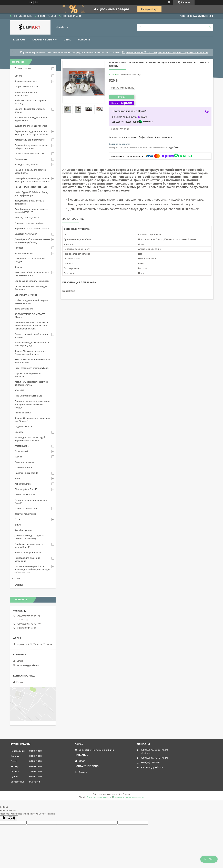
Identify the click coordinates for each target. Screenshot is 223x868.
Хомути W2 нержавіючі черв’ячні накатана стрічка (31, 383)
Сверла (18, 76)
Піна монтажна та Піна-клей (29, 396)
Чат (209, 859)
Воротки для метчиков (26, 295)
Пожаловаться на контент (99, 797)
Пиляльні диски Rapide (26, 473)
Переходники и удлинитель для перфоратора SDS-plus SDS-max (31, 133)
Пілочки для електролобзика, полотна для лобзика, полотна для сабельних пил (32, 569)
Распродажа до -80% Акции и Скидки (30, 260)
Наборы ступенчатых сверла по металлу (31, 102)
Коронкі (18, 457)
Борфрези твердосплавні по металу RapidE (29, 546)
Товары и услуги (43, 40)
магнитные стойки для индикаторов (26, 94)
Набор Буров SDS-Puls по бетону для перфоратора (32, 194)
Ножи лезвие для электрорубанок (32, 368)
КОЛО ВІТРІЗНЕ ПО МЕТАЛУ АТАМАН (30, 316)
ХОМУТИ (19, 390)
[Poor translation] (12, 818)
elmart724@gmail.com (28, 665)
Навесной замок (23, 413)
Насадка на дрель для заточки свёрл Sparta (30, 171)
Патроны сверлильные (26, 87)
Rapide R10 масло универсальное (32, 228)
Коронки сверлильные (33, 52)
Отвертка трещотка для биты (29, 223)
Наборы (19, 248)
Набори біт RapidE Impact (28, 553)
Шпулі (18, 525)
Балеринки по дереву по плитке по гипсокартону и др (32, 344)
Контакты (85, 40)
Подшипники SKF (23, 427)
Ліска (17, 519)
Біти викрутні (21, 451)
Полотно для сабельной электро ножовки (31, 336)
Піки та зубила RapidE (26, 489)
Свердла (19, 432)
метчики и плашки (24, 253)
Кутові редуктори (23, 530)
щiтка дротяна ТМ (24, 309)
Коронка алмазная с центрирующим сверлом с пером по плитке (84, 52)
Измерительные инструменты (30, 140)
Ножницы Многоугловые (27, 218)
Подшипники (21, 159)
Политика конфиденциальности (129, 797)
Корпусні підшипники (25, 514)
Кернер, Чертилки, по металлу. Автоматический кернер (30, 353)
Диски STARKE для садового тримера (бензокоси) (29, 537)
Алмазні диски (22, 446)
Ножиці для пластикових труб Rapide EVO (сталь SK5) (30, 439)
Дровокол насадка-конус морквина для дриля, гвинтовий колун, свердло (32, 404)
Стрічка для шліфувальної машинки (28, 375)
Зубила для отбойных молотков (31, 126)
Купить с (122, 103)
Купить (122, 97)
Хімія (17, 478)
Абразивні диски (23, 484)
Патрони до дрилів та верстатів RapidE (31, 502)
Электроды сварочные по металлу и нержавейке (32, 361)
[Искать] (210, 27)
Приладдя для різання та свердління (27, 559)
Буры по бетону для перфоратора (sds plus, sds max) (32, 147)
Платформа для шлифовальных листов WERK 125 (31, 211)
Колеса (18, 267)
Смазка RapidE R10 (25, 495)
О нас (67, 40)
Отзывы (19, 585)
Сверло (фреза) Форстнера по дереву (30, 110)
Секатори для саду (24, 462)
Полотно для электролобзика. (30, 154)
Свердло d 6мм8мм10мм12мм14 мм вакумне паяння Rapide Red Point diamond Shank (31, 326)
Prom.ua (127, 794)
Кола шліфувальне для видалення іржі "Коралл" (32, 420)
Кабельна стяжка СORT (27, 508)
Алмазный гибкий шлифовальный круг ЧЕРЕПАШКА (32, 274)
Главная (19, 40)
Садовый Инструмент (26, 234)
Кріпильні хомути (23, 468)
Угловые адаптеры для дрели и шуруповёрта (31, 119)
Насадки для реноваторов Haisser (32, 187)
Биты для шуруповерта (26, 164)
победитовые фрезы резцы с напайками (29, 202)
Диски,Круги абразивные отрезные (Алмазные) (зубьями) (32, 241)
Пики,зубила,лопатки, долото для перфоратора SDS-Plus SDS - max (32, 180)
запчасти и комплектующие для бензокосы (31, 288)
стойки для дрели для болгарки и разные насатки (32, 302)
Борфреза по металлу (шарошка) (32, 281)
